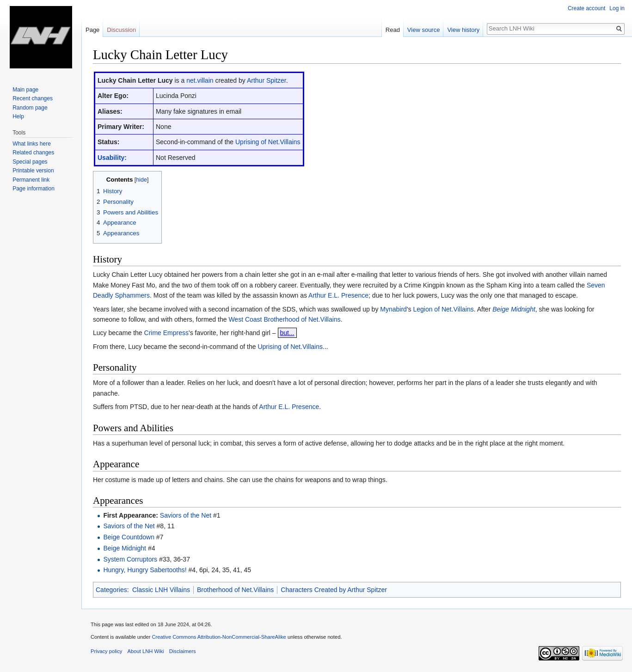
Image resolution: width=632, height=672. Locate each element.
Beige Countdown (129, 537)
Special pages (30, 162)
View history (463, 30)
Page (92, 30)
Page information (34, 189)
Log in (617, 8)
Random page (30, 108)
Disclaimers (183, 651)
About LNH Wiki (146, 651)
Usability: (112, 158)
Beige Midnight (514, 309)
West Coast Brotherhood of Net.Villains (284, 319)
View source (424, 30)
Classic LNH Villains (161, 590)
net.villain (200, 80)
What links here (32, 144)
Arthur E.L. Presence (338, 295)
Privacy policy (106, 651)
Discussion (121, 30)
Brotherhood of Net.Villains (235, 590)
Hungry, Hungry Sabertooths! (145, 570)
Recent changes (33, 98)
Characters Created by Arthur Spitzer (334, 590)
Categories (111, 590)
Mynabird (393, 309)
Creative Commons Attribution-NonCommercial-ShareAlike (219, 637)
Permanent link (31, 180)
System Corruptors (130, 559)
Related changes (33, 153)
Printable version (33, 171)
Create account (586, 8)
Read (393, 30)
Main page (25, 90)
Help (18, 116)
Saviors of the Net (186, 515)
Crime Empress (166, 333)
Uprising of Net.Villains (268, 142)
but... (287, 333)
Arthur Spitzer (267, 80)
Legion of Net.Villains (443, 309)
